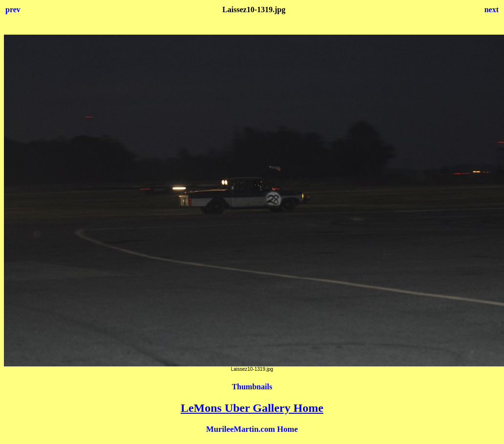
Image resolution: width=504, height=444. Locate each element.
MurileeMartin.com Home (252, 429)
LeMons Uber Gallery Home (252, 408)
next (492, 10)
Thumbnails (252, 387)
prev (13, 10)
